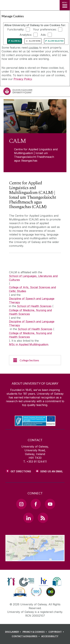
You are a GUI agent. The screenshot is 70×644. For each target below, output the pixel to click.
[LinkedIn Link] (28, 518)
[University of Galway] (18, 92)
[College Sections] (35, 360)
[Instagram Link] (21, 504)
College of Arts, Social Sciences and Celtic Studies (32, 289)
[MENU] (65, 5)
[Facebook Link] (36, 504)
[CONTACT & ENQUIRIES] (26, 636)
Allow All (16, 41)
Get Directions (21, 471)
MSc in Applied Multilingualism (29, 344)
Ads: (43, 35)
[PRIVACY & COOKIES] (35, 632)
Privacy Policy (23, 79)
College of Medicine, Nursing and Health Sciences (30, 312)
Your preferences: (45, 29)
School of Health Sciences (34, 306)
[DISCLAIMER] (14, 632)
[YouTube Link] (50, 504)
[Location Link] (35, 559)
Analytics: (26, 35)
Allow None (35, 41)
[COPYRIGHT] (57, 632)
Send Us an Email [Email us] (52, 471)
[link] (11, 582)
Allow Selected (56, 41)
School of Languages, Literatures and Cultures (33, 278)
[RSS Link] (43, 518)
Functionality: (16, 29)
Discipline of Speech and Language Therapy (32, 300)
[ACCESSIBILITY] (50, 636)
